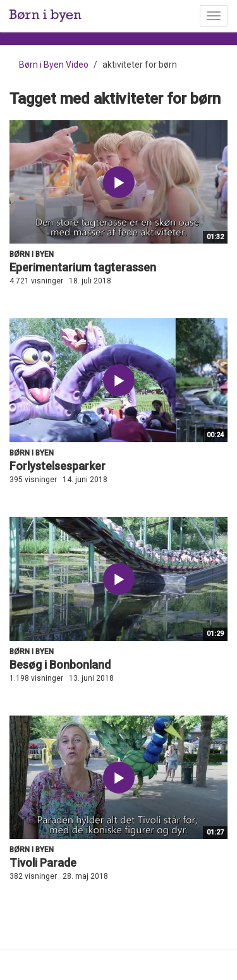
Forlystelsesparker (58, 466)
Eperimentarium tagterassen (83, 267)
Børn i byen (32, 254)
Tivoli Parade (43, 863)
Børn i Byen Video (54, 65)
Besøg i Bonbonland (60, 665)
